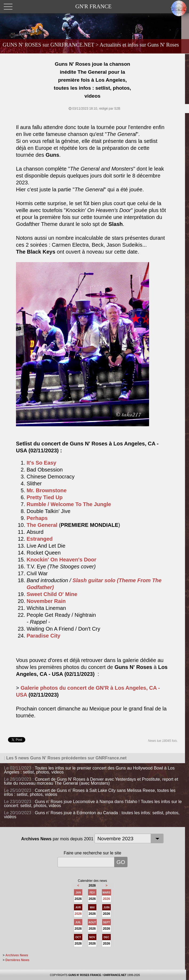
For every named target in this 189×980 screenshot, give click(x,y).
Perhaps (37, 518)
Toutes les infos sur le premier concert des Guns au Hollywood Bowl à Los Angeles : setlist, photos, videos (89, 770)
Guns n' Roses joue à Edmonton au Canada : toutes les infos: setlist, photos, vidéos (92, 815)
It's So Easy (41, 463)
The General (42, 525)
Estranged (40, 539)
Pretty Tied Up (45, 497)
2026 (107, 899)
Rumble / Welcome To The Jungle (69, 504)
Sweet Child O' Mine (52, 594)
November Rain (46, 601)
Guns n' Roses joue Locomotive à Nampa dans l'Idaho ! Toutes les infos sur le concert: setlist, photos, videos (93, 804)
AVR (78, 907)
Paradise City (44, 636)
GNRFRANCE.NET (115, 975)
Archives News (17, 955)
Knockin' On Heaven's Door (61, 560)
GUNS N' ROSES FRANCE (85, 975)
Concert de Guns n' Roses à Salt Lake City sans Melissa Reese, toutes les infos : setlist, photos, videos (90, 792)
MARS (106, 893)
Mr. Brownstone (47, 490)
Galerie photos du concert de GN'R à (68, 688)
